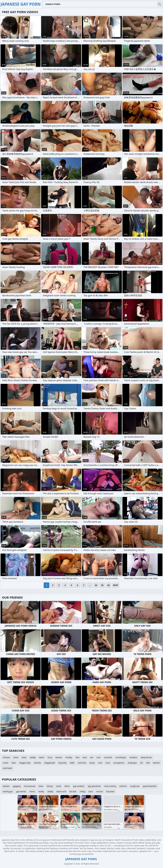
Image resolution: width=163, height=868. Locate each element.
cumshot (108, 757)
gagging (17, 786)
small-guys (8, 791)
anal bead (7, 768)
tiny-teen (110, 791)
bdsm (42, 757)
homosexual (30, 786)
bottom (156, 763)
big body (62, 763)
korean (59, 757)
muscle (100, 791)
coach (5, 763)
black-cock (61, 791)
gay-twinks (21, 791)
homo (32, 791)
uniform (123, 786)
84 (108, 585)
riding (82, 791)
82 (96, 585)
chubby (69, 757)
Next (116, 585)
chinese (6, 757)
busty (92, 763)
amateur (133, 757)
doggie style (25, 763)
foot (77, 757)
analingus (132, 763)
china (16, 757)
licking (50, 786)
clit (141, 763)
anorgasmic (119, 763)
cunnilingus (121, 757)
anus (108, 763)
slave (41, 786)
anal (85, 757)
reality (41, 791)
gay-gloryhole (94, 786)
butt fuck (82, 763)
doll (148, 763)
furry (50, 757)
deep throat (146, 757)
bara (91, 791)
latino (67, 786)
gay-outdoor (79, 786)
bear (14, 763)
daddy (33, 757)
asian (24, 757)
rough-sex (135, 786)
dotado (6, 786)
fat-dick (73, 791)
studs (59, 786)
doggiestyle (50, 763)
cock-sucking (110, 786)
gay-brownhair (150, 786)
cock (100, 763)
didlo (72, 763)
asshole (37, 763)
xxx (92, 757)
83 (102, 585)
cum (98, 757)
